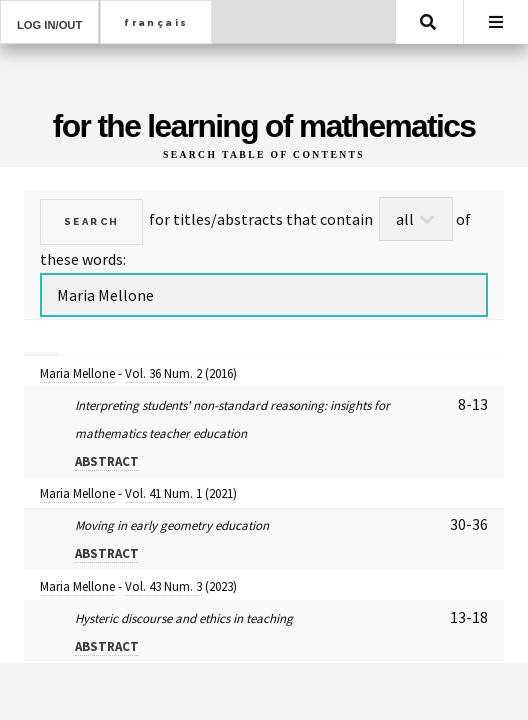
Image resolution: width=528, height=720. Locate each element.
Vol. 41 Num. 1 (163, 493)
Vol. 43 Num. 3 (163, 586)
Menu (496, 22)
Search (428, 22)
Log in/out (49, 25)
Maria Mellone (77, 373)
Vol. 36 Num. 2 (163, 373)
